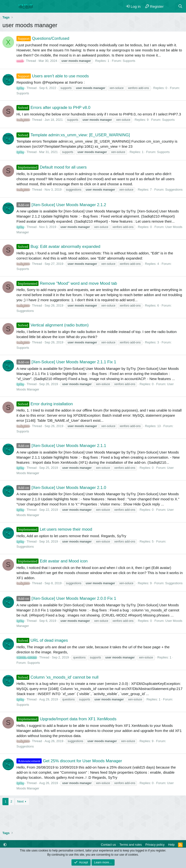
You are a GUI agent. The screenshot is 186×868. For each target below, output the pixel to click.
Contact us (108, 845)
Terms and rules (131, 845)
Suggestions (174, 190)
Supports (129, 61)
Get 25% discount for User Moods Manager (69, 761)
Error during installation (45, 404)
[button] (5, 845)
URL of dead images (42, 640)
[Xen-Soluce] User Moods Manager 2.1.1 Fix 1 (66, 362)
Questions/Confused (43, 38)
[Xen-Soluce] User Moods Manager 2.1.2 (61, 205)
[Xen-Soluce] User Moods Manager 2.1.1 (61, 446)
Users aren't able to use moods (53, 76)
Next (20, 801)
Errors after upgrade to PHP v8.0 (53, 108)
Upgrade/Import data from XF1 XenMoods (66, 719)
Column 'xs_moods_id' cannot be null (57, 677)
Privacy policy (155, 845)
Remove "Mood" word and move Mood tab (67, 283)
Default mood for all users (52, 167)
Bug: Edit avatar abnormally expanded (58, 247)
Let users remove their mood (54, 529)
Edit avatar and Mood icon (52, 561)
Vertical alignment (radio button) (53, 325)
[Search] (180, 6)
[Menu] (7, 6)
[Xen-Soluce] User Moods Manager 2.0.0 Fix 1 (66, 598)
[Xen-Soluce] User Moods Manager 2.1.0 (61, 488)
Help (171, 845)
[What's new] (171, 6)
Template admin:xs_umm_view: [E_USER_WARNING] (73, 135)
